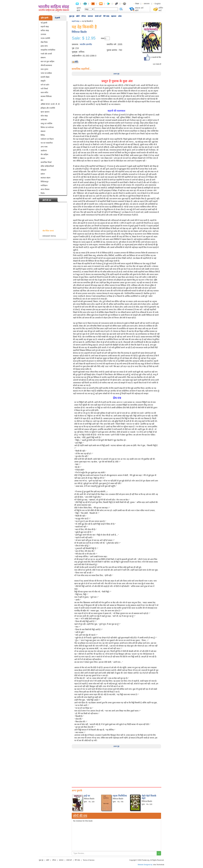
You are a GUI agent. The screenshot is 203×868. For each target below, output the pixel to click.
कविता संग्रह (45, 30)
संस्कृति (43, 81)
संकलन (43, 131)
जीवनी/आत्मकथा (46, 65)
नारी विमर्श (44, 89)
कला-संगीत (44, 92)
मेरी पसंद (106, 16)
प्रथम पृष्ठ (116, 74)
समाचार (90, 16)
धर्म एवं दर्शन (45, 85)
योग (42, 100)
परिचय (84, 16)
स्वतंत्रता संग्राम (45, 178)
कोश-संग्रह (44, 116)
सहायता (114, 16)
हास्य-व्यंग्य (44, 46)
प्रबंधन (43, 174)
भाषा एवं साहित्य (46, 73)
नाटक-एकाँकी (45, 38)
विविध (43, 135)
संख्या (103, 38)
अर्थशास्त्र (44, 120)
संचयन (43, 158)
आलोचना (44, 151)
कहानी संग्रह (45, 27)
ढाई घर (87, 796)
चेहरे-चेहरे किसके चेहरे (149, 797)
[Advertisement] (116, 766)
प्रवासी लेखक (45, 77)
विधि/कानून (45, 182)
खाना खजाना (45, 112)
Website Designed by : (146, 865)
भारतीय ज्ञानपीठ (86, 44)
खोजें (78, 16)
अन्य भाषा (44, 147)
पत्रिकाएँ (43, 170)
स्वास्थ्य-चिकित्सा (46, 96)
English (158, 4)
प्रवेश (120, 16)
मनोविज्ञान (44, 185)
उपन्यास (43, 34)
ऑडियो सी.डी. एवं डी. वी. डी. (50, 104)
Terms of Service (89, 860)
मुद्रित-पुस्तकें (45, 18)
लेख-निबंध (44, 42)
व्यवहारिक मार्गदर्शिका (48, 50)
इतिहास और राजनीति (48, 108)
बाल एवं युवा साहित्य (47, 61)
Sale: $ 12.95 (84, 38)
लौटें (76, 62)
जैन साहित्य (44, 154)
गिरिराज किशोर (79, 32)
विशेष (43, 193)
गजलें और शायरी (46, 54)
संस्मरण (43, 58)
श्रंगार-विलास (45, 189)
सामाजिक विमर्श (46, 162)
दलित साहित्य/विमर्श (47, 166)
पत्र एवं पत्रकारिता (47, 143)
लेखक (137, 4)
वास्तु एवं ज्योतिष (46, 123)
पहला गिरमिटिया (120, 796)
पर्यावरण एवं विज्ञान (47, 139)
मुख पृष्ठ (72, 16)
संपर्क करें (98, 16)
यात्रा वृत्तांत (44, 69)
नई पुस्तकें (44, 23)
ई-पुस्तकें (57, 18)
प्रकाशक (147, 4)
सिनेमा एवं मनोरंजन (47, 127)
